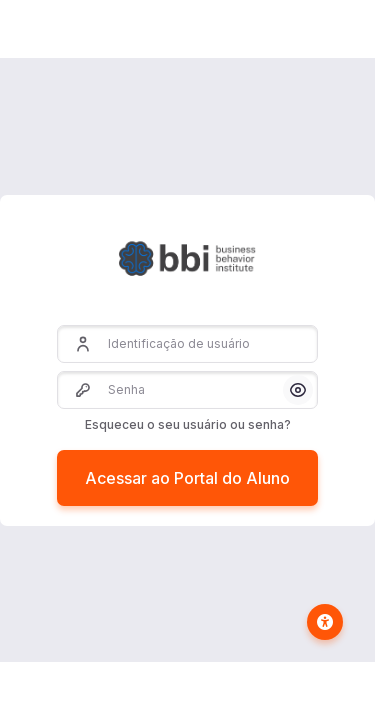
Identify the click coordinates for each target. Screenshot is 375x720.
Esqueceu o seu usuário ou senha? (188, 424)
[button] (298, 390)
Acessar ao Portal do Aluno (187, 478)
